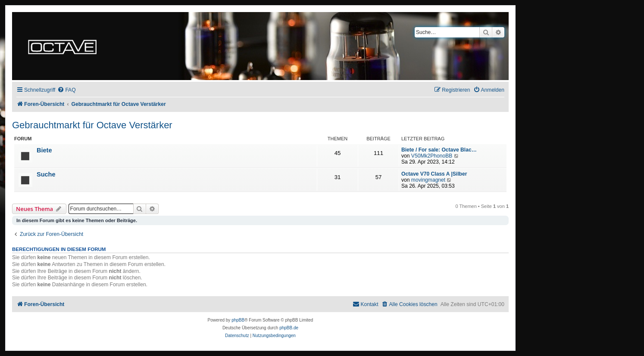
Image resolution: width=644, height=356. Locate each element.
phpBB (238, 320)
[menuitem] (66, 90)
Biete (44, 150)
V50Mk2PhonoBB (432, 156)
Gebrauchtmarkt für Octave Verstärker (92, 125)
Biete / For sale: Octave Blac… (439, 150)
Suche (46, 174)
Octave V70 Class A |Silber (434, 174)
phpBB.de (289, 328)
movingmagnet (428, 180)
